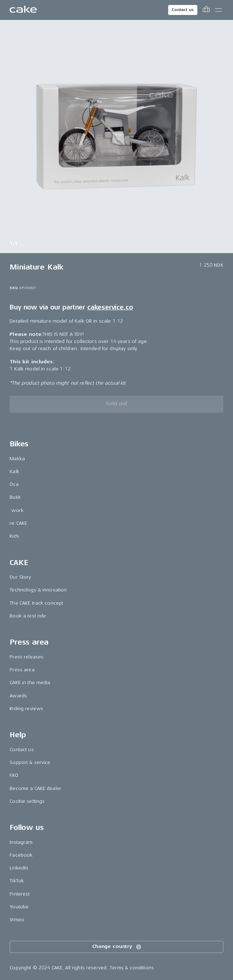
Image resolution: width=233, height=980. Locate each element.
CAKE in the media (30, 683)
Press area (22, 670)
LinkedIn (19, 868)
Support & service (30, 762)
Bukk (15, 497)
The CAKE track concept (36, 603)
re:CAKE (18, 523)
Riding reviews (26, 709)
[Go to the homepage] (23, 10)
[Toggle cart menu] (206, 10)
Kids (14, 536)
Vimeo (17, 920)
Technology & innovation (38, 590)
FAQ (14, 775)
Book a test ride (28, 616)
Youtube (19, 907)
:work (17, 510)
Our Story (20, 577)
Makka (17, 459)
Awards (18, 696)
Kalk (14, 471)
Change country (117, 947)
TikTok (17, 881)
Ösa (14, 484)
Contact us (183, 10)
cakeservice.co (110, 307)
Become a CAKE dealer (35, 788)
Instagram (21, 842)
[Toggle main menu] (218, 10)
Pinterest (20, 894)
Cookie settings (27, 801)
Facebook (21, 855)
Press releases (27, 657)
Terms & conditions (132, 968)
